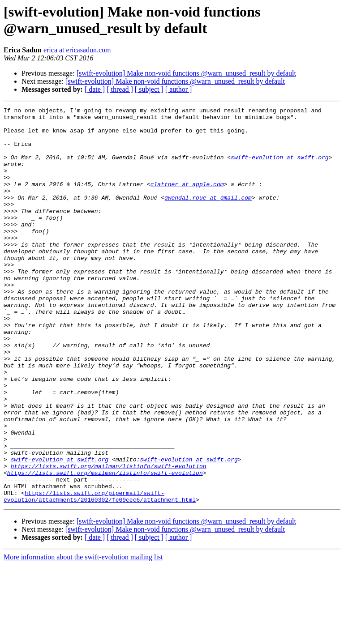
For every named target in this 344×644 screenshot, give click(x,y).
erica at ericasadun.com (77, 50)
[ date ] (95, 89)
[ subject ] (149, 89)
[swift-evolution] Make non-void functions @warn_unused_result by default (186, 73)
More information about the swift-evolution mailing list (83, 636)
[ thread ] (120, 89)
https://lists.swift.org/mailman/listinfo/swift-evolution (109, 538)
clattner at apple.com (187, 200)
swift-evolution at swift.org (279, 168)
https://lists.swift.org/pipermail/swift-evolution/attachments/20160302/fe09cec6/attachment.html (100, 575)
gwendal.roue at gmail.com (208, 216)
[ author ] (179, 89)
